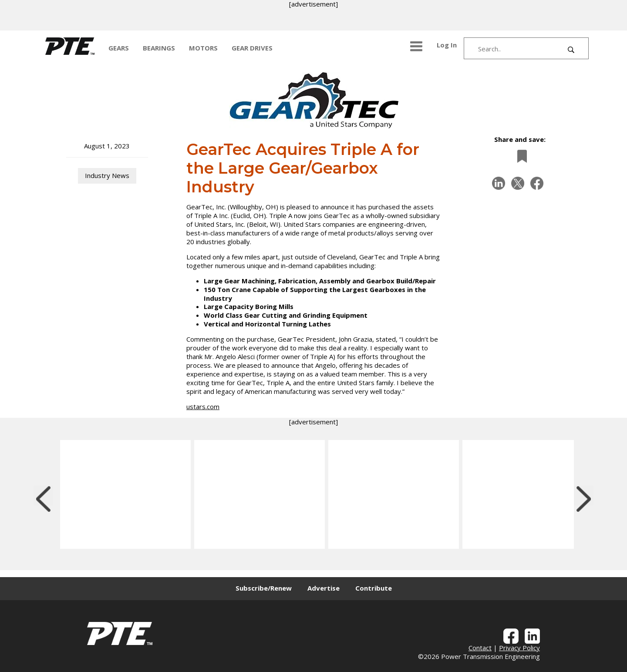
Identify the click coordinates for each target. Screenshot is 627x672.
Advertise (324, 588)
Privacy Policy (519, 648)
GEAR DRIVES (252, 48)
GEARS (119, 48)
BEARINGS (159, 48)
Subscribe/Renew (264, 588)
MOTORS (203, 48)
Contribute (374, 588)
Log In (447, 45)
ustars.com (203, 407)
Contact (480, 648)
